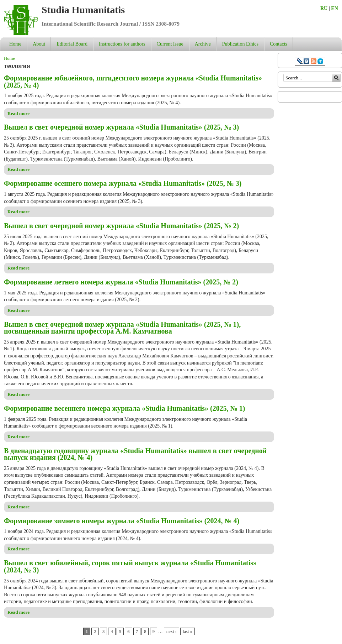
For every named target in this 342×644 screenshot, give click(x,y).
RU (324, 8)
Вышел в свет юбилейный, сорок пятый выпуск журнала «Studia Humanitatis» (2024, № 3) (130, 566)
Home (15, 44)
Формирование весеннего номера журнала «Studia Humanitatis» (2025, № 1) (124, 408)
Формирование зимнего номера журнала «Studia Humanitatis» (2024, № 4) (122, 521)
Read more (18, 113)
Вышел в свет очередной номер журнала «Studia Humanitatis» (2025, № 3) (121, 127)
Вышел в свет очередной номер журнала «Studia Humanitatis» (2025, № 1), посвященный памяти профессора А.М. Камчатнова (122, 328)
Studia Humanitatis (83, 10)
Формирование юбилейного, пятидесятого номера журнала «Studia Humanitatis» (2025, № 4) (133, 82)
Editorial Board (72, 44)
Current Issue (170, 44)
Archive (203, 44)
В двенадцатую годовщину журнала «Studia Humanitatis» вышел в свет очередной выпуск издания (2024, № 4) (135, 454)
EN (334, 8)
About (39, 44)
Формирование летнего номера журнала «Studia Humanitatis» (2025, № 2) (121, 282)
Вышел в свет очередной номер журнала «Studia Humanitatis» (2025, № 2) (121, 226)
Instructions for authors (122, 44)
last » (188, 632)
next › (172, 632)
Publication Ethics (240, 44)
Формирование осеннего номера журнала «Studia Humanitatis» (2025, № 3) (123, 183)
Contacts (279, 44)
